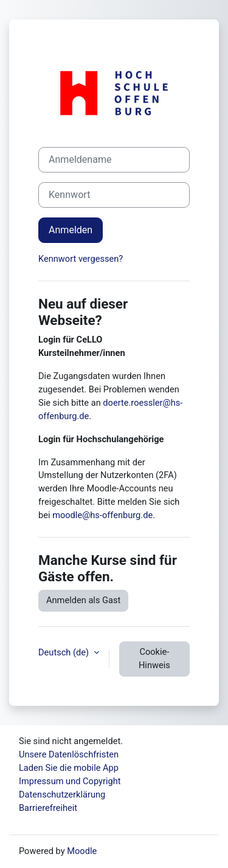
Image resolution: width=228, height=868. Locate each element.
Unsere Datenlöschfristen (69, 754)
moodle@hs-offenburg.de (102, 515)
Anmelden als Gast (83, 600)
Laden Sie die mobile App (69, 768)
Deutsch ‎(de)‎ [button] (65, 652)
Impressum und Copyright (70, 781)
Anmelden (71, 230)
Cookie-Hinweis (154, 658)
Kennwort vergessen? (81, 259)
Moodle (82, 851)
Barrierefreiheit (48, 808)
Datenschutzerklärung (62, 795)
